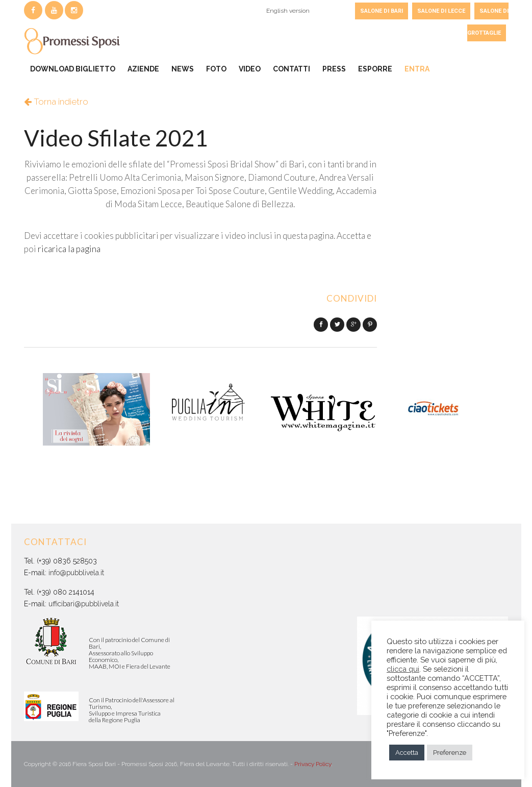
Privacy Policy (313, 764)
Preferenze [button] (450, 753)
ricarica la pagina (69, 249)
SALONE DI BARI (382, 11)
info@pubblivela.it (76, 573)
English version (288, 11)
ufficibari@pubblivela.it (84, 604)
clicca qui (403, 669)
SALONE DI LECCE (441, 11)
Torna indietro (56, 102)
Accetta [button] (407, 753)
